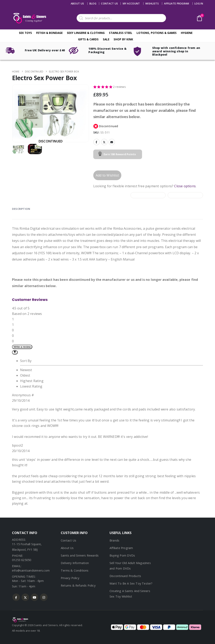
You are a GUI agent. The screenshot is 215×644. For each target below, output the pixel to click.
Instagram (44, 597)
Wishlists (152, 4)
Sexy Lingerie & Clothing (86, 33)
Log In (199, 4)
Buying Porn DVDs (122, 555)
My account (131, 4)
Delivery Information (75, 563)
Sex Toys (25, 33)
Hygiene (187, 33)
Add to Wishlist (107, 175)
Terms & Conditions (75, 570)
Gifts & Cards (88, 39)
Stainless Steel (121, 33)
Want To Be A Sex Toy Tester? (131, 583)
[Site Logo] (29, 18)
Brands (114, 540)
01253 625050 (22, 560)
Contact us (109, 4)
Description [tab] (21, 209)
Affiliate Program (176, 4)
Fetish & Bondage (49, 33)
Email (112, 142)
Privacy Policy (70, 578)
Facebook (97, 142)
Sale (106, 39)
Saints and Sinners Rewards (80, 555)
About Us (77, 4)
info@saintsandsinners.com (31, 570)
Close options (185, 186)
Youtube (34, 597)
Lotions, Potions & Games (157, 33)
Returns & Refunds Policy (78, 585)
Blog (93, 4)
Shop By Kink (123, 39)
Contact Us (68, 540)
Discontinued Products (125, 576)
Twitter (104, 142)
